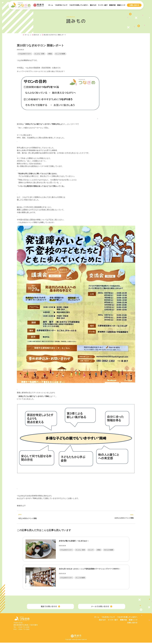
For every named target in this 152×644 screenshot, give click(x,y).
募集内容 (112, 5)
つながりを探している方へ (79, 5)
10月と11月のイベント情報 (124, 518)
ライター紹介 (103, 5)
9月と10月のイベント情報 (28, 518)
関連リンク (121, 5)
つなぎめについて (61, 5)
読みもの (93, 5)
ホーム (51, 5)
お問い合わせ (134, 5)
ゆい (20, 128)
